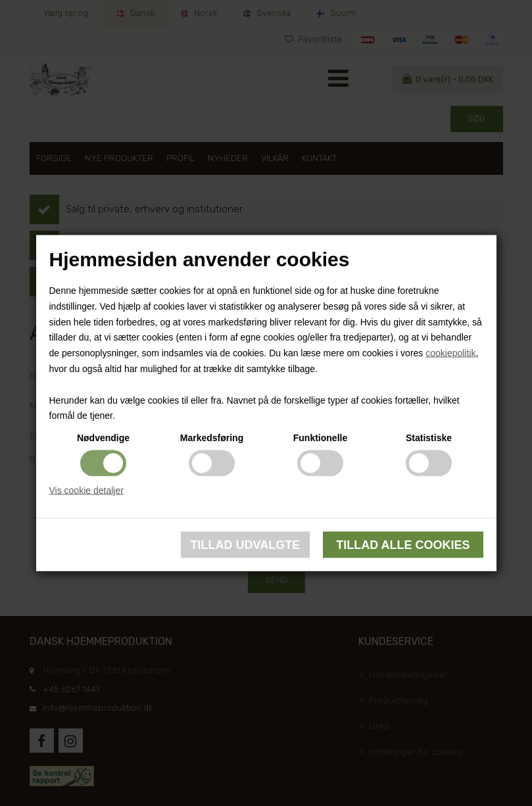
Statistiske (429, 438)
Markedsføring (212, 438)
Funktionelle (320, 438)
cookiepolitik (450, 353)
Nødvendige (103, 438)
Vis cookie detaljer (86, 490)
